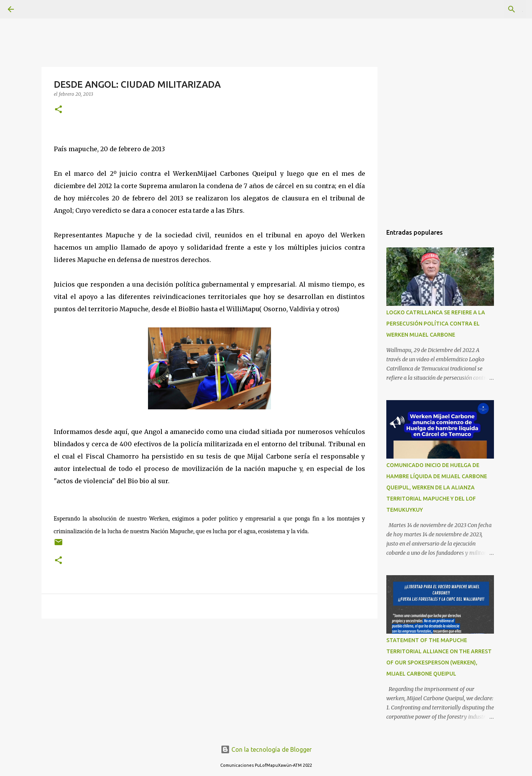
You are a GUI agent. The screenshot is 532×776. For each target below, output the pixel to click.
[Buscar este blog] (485, 9)
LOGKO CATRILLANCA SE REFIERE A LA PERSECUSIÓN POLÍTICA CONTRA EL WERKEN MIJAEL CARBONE (436, 324)
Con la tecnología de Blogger (266, 749)
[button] (58, 110)
